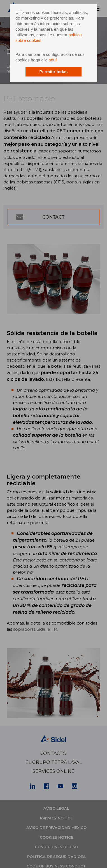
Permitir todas (54, 72)
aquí (53, 60)
